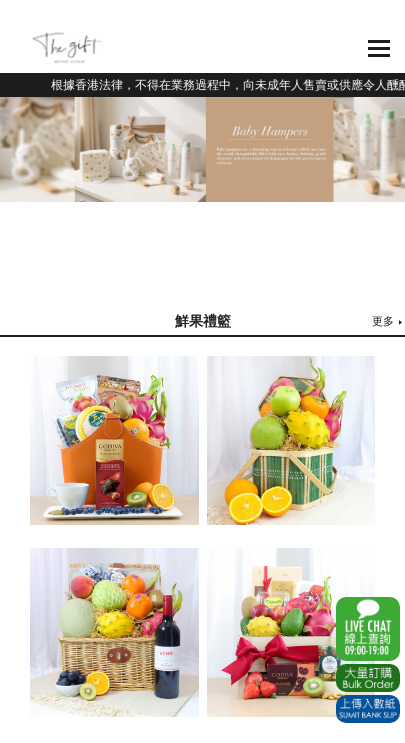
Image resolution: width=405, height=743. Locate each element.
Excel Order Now (368, 678)
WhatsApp (368, 629)
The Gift (67, 48)
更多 (383, 321)
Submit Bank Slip (368, 709)
